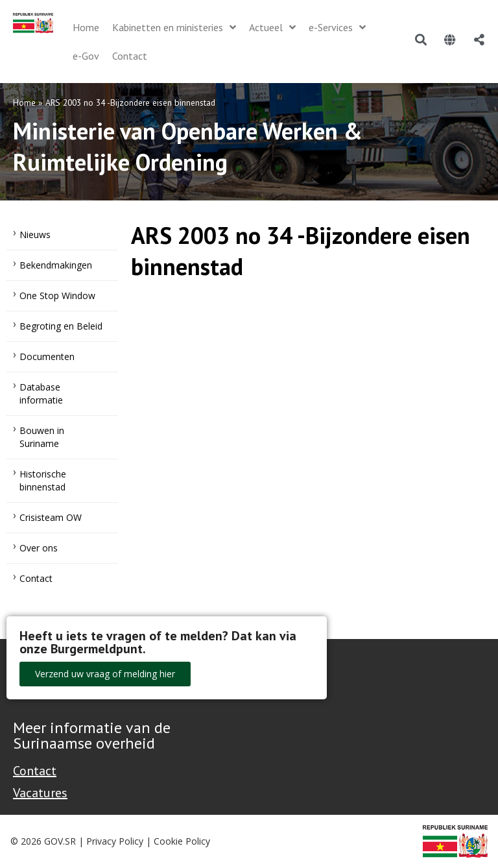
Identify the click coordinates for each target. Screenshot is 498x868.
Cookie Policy (182, 841)
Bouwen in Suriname (42, 437)
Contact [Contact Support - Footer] (35, 771)
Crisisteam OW (51, 517)
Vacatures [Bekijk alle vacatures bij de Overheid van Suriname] (40, 793)
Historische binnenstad (43, 480)
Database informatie (41, 393)
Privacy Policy (115, 841)
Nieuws (35, 235)
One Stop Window (57, 295)
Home (24, 102)
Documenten (47, 356)
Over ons (39, 548)
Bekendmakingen (56, 265)
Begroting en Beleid (61, 326)
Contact (36, 578)
